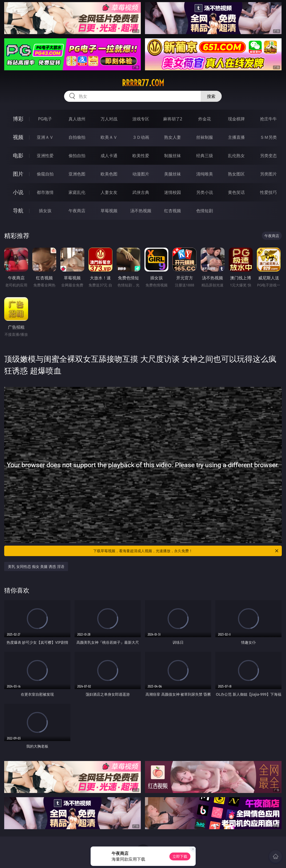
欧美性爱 (141, 156)
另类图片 (268, 174)
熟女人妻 (173, 137)
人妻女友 (109, 192)
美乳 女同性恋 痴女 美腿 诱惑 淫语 (36, 566)
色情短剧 (205, 211)
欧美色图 (109, 174)
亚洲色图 (77, 174)
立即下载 (180, 856)
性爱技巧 (268, 192)
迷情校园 (173, 192)
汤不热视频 (141, 211)
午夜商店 (77, 211)
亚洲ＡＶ (45, 137)
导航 (18, 211)
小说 (18, 192)
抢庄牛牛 (268, 119)
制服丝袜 (173, 156)
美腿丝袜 (173, 174)
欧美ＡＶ (109, 137)
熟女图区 (236, 174)
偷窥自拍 (45, 174)
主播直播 (236, 137)
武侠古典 (141, 192)
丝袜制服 (205, 137)
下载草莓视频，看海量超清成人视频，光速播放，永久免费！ (186, 551)
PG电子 (45, 119)
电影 (18, 155)
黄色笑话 (236, 192)
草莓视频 (109, 211)
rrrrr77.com (143, 83)
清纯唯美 (205, 174)
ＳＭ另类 (268, 137)
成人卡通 (109, 156)
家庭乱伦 (77, 192)
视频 (18, 137)
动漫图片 (141, 174)
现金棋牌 (236, 119)
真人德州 (77, 119)
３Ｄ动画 (141, 137)
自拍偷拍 (77, 137)
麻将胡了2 (173, 119)
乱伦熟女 (236, 156)
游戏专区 (141, 119)
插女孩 (45, 211)
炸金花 (205, 119)
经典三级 (205, 156)
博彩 (18, 119)
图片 (18, 174)
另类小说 (205, 192)
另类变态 (268, 156)
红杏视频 (173, 211)
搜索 (211, 96)
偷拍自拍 (77, 156)
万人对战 (109, 119)
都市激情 (45, 192)
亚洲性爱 (45, 156)
